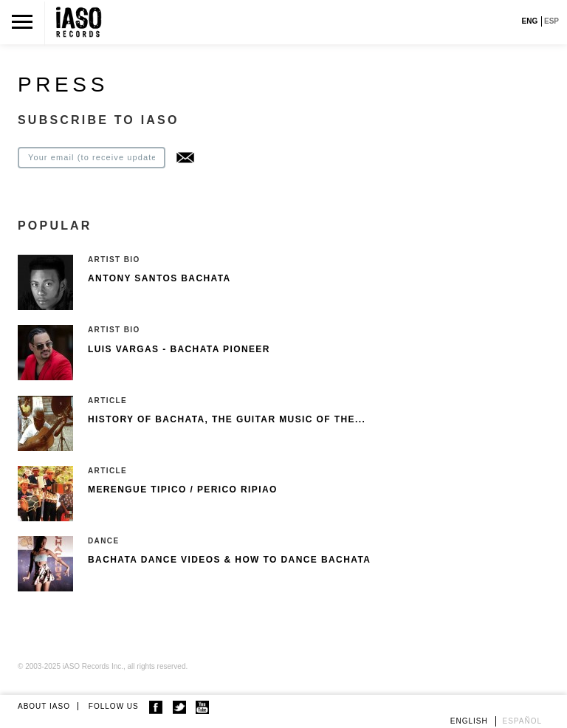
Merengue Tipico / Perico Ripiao (183, 490)
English (469, 721)
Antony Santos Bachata (159, 278)
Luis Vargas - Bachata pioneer (179, 349)
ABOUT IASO (44, 706)
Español (523, 721)
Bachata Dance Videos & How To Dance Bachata (229, 560)
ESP (551, 21)
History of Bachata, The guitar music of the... (227, 419)
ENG (530, 21)
